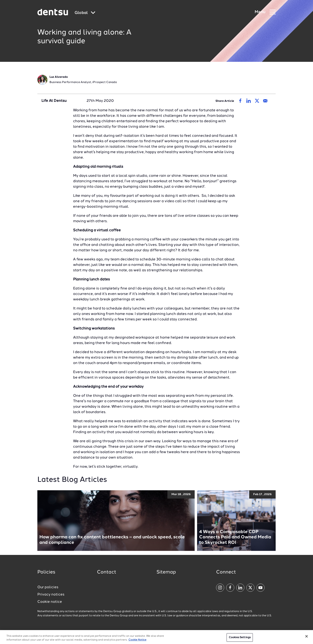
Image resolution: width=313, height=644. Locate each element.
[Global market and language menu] (85, 13)
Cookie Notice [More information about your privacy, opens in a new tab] (137, 642)
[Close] (307, 638)
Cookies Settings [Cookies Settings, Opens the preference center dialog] (240, 639)
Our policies (48, 587)
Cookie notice (50, 602)
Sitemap (166, 572)
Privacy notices (51, 595)
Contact (107, 572)
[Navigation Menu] (265, 12)
